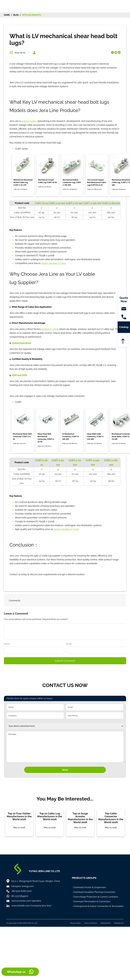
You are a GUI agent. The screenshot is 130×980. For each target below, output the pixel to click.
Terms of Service (91, 923)
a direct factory (29, 121)
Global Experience (21, 343)
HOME (7, 15)
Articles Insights (31, 15)
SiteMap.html (106, 923)
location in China (50, 329)
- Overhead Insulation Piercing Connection (94, 892)
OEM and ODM (19, 375)
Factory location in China (54, 263)
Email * (70, 644)
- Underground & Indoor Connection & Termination (98, 906)
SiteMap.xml (119, 923)
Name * (8, 644)
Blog (16, 15)
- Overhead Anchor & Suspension (89, 887)
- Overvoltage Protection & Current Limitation (95, 897)
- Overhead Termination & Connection (91, 901)
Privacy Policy (75, 923)
